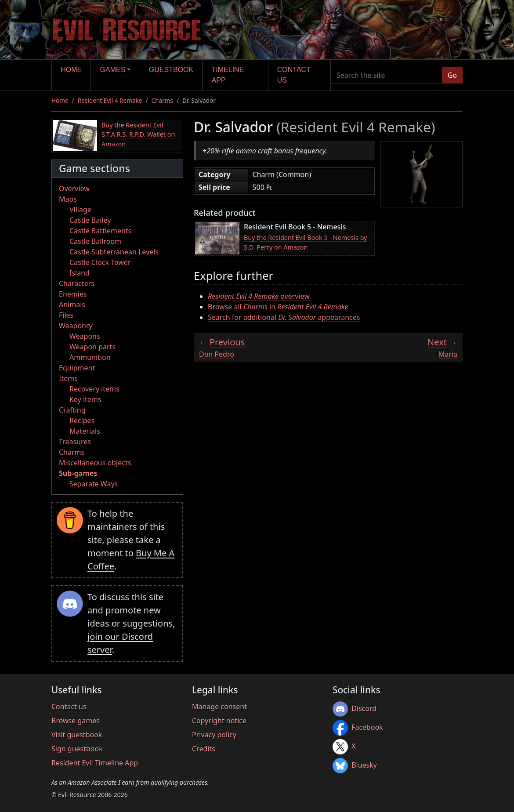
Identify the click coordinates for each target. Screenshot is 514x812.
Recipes (82, 420)
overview (259, 296)
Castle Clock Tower (100, 262)
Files (66, 315)
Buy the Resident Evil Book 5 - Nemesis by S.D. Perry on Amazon (306, 242)
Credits (204, 749)
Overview (74, 188)
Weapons (85, 336)
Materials (85, 431)
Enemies (73, 294)
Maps (68, 199)
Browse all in (278, 307)
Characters (77, 283)
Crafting (72, 410)
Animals (72, 304)
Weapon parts (92, 347)
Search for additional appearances (284, 317)
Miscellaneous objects (95, 463)
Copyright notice (219, 721)
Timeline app (228, 75)
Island (80, 273)
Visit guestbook (77, 735)
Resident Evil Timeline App (95, 763)
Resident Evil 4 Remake (110, 100)
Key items (85, 399)
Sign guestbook (77, 749)
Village (80, 210)
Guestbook (171, 70)
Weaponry (76, 326)
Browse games (76, 721)
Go (452, 75)
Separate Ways (94, 484)
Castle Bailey (90, 220)
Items (68, 378)
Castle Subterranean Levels (114, 252)
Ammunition (90, 357)
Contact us (294, 75)
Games (113, 70)
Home (71, 70)
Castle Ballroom (95, 241)
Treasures (75, 442)
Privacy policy (214, 735)
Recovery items (94, 389)
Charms (162, 100)
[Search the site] (387, 75)
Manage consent (219, 707)
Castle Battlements (100, 231)
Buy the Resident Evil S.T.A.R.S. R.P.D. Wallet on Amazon (138, 134)
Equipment (77, 368)
